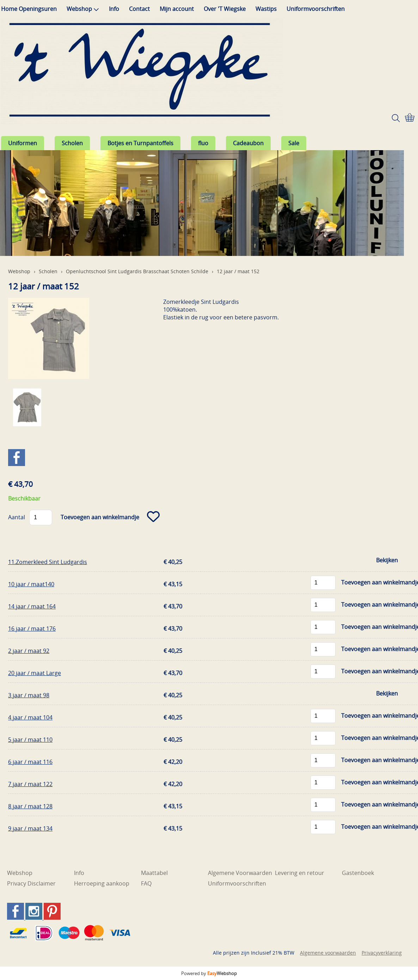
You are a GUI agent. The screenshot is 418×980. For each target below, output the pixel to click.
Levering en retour (300, 873)
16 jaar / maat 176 (32, 629)
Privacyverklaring (382, 953)
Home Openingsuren (29, 9)
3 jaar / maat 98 (29, 695)
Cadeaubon (248, 143)
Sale (294, 143)
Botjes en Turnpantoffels (140, 143)
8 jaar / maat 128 (30, 806)
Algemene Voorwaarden (240, 873)
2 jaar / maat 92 (29, 651)
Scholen (72, 143)
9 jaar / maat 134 (30, 828)
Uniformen (23, 143)
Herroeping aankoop (102, 883)
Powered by (209, 973)
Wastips (266, 9)
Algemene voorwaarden (328, 953)
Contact (139, 9)
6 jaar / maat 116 (30, 762)
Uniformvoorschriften (316, 9)
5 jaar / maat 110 (30, 740)
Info (114, 9)
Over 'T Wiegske (225, 9)
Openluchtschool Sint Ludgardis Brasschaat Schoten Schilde (137, 271)
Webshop (83, 9)
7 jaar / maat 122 (30, 784)
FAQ (146, 883)
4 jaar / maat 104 (30, 717)
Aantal (17, 517)
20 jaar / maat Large (35, 673)
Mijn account (177, 9)
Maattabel (154, 873)
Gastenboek (358, 873)
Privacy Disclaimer (31, 883)
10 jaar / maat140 (31, 584)
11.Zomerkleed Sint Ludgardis (48, 562)
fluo (203, 143)
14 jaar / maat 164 (32, 606)
